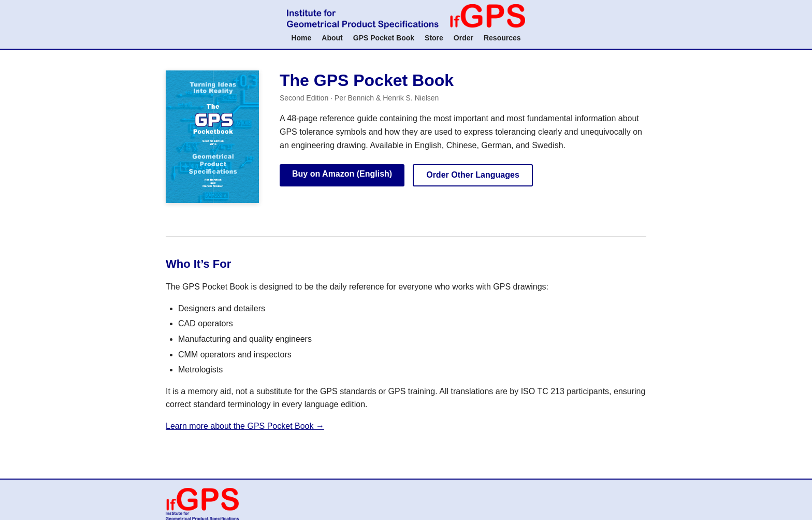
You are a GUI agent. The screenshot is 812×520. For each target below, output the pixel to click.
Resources (502, 38)
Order (463, 38)
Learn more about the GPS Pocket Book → (245, 426)
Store (434, 38)
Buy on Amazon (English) (342, 174)
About (332, 38)
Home (301, 38)
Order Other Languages (473, 175)
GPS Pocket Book (384, 38)
